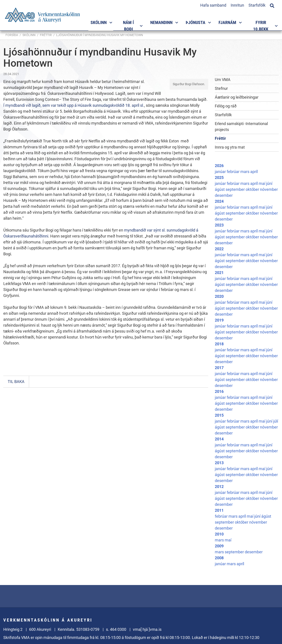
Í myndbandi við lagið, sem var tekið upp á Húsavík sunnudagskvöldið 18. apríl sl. (74, 105)
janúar (221, 172)
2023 (219, 225)
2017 (219, 368)
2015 (219, 415)
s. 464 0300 (116, 629)
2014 (219, 439)
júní (269, 183)
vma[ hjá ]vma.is (147, 629)
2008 (219, 558)
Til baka (16, 382)
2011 (219, 510)
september (236, 189)
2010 (219, 534)
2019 (219, 320)
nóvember (269, 189)
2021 (219, 273)
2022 (219, 249)
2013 (219, 463)
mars (245, 172)
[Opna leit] (272, 5)
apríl (254, 172)
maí (262, 183)
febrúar (234, 172)
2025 (219, 178)
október (253, 189)
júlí (276, 421)
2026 (219, 166)
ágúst (220, 189)
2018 (219, 344)
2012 (219, 487)
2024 (219, 201)
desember (224, 195)
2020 (219, 296)
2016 (219, 391)
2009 (219, 546)
